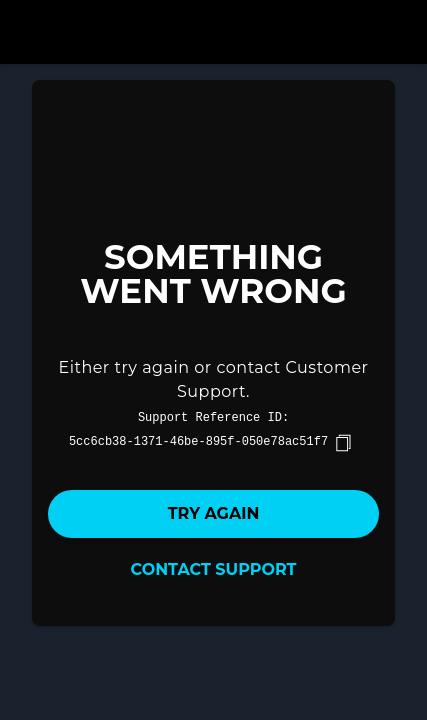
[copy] (343, 443)
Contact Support (214, 569)
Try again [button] (214, 513)
